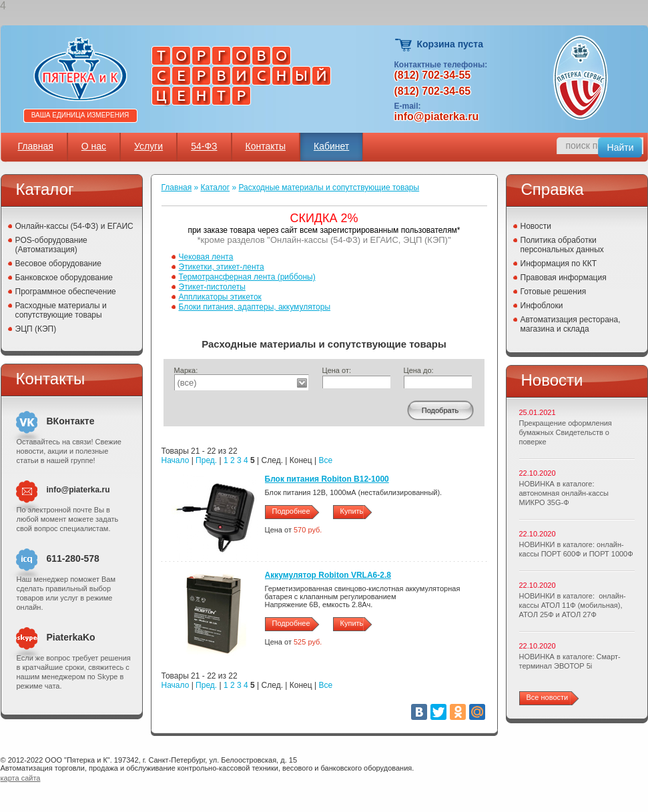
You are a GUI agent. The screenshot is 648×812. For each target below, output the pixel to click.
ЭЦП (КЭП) (36, 329)
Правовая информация (564, 278)
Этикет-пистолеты (212, 287)
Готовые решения (554, 292)
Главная (36, 146)
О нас (94, 146)
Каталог (216, 187)
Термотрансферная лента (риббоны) (247, 277)
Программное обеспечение (66, 292)
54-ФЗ (204, 146)
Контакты (266, 146)
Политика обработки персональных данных (562, 245)
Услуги (148, 146)
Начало (176, 460)
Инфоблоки (542, 306)
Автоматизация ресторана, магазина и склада (571, 324)
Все (325, 460)
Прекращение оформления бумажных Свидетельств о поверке (566, 432)
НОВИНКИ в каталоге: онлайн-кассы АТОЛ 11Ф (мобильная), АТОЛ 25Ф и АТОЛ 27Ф (573, 605)
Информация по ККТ (559, 264)
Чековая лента (206, 257)
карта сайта (21, 778)
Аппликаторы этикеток (220, 297)
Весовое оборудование (58, 264)
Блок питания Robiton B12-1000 (327, 479)
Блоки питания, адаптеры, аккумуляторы (255, 307)
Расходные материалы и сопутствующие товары (61, 310)
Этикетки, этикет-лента (222, 267)
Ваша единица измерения (80, 115)
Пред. (206, 460)
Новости (536, 226)
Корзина (404, 45)
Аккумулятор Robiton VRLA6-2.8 (328, 575)
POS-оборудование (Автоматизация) (51, 245)
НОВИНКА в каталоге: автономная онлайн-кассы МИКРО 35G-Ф (564, 493)
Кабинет (331, 146)
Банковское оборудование (64, 278)
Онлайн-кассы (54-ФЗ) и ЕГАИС (74, 226)
